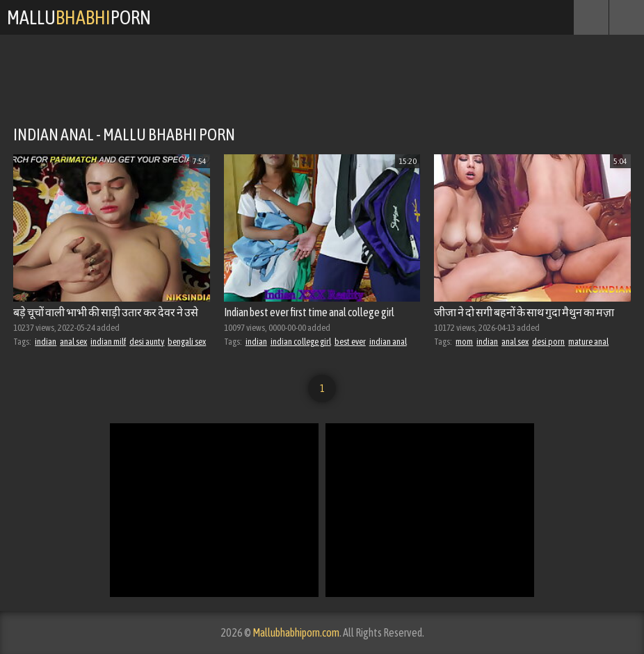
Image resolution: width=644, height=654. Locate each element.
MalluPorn (79, 17)
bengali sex (187, 342)
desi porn (548, 342)
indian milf (108, 342)
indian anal (388, 342)
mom (464, 342)
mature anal (588, 342)
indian (46, 342)
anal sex (73, 342)
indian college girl (301, 342)
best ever (350, 342)
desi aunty (147, 342)
